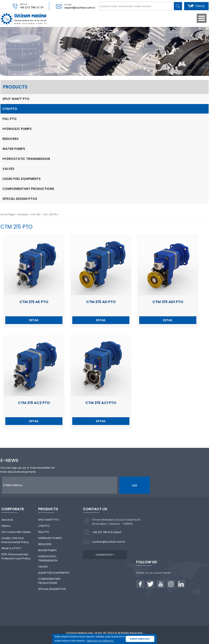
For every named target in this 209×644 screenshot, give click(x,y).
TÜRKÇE (196, 6)
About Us (7, 520)
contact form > (105, 555)
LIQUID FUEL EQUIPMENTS (22, 179)
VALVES (8, 169)
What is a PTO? (11, 548)
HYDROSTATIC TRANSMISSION (26, 159)
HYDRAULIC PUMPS (17, 129)
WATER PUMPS (14, 149)
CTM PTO (10, 109)
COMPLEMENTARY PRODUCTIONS (28, 189)
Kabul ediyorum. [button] (140, 639)
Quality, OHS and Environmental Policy (15, 540)
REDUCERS (11, 139)
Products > (24, 214)
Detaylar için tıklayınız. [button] (100, 641)
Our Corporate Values (16, 532)
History (6, 526)
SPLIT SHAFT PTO (16, 99)
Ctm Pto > (37, 214)
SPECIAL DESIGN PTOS (20, 199)
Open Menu (202, 18)
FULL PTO (9, 119)
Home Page (8, 214)
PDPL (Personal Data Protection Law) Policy (16, 556)
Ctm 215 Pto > (51, 214)
